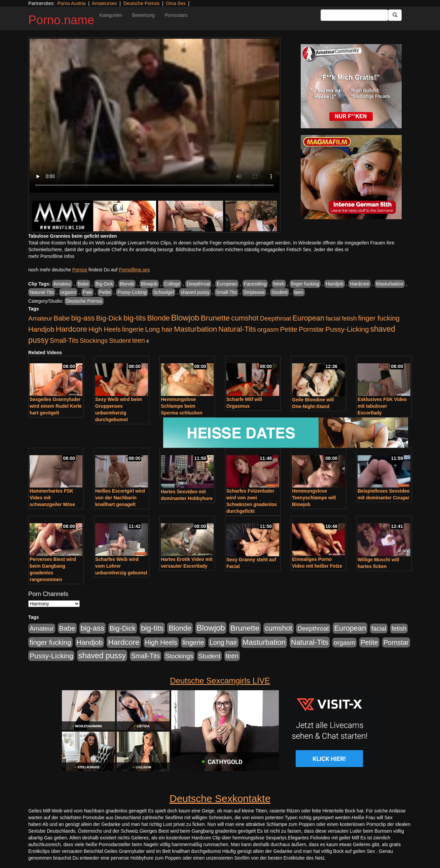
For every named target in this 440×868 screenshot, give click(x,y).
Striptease (254, 292)
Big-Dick (104, 284)
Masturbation (390, 284)
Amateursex (104, 3)
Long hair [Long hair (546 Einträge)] (159, 329)
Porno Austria (71, 3)
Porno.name (61, 20)
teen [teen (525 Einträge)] (139, 340)
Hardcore (360, 284)
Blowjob (149, 284)
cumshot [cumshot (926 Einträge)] (245, 318)
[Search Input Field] (354, 15)
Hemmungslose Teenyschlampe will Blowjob (314, 498)
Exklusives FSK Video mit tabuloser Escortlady (382, 406)
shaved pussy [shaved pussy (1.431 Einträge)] (102, 656)
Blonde (127, 284)
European (227, 284)
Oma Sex (176, 3)
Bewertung (143, 15)
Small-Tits (226, 292)
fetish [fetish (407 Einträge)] (349, 318)
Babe (83, 284)
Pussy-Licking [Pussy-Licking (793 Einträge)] (347, 329)
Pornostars (176, 15)
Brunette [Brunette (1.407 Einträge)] (215, 318)
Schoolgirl (164, 292)
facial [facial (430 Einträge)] (333, 318)
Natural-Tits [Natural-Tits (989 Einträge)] (237, 329)
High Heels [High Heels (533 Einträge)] (105, 329)
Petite (105, 292)
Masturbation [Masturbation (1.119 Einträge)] (195, 329)
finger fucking (305, 284)
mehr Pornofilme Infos (51, 256)
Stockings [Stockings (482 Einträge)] (94, 341)
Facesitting (255, 284)
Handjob (334, 284)
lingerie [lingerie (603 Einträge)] (133, 329)
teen (299, 292)
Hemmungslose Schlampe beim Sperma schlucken (182, 406)
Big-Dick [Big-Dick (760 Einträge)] (109, 318)
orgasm (68, 292)
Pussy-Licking (132, 292)
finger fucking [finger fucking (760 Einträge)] (379, 318)
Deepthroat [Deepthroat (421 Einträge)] (275, 318)
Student (280, 292)
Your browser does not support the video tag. (154, 116)
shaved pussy (195, 292)
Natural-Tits (42, 292)
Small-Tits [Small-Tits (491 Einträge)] (64, 341)
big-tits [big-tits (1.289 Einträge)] (135, 318)
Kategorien (111, 15)
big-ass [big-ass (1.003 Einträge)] (83, 318)
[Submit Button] (395, 15)
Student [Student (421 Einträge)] (120, 341)
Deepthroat (198, 284)
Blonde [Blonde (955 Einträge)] (158, 318)
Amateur (62, 284)
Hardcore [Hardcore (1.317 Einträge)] (71, 329)
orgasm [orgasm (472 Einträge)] (268, 329)
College (172, 284)
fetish (279, 284)
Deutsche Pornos (141, 3)
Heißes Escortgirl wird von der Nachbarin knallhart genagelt (120, 498)
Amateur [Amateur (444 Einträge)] (40, 318)
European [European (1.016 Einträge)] (308, 318)
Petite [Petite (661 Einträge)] (289, 329)
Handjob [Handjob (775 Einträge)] (41, 329)
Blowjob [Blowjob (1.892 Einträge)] (185, 318)
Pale (87, 292)
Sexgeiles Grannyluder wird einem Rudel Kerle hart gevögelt (56, 406)
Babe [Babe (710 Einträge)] (62, 318)
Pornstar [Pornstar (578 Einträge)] (311, 329)
